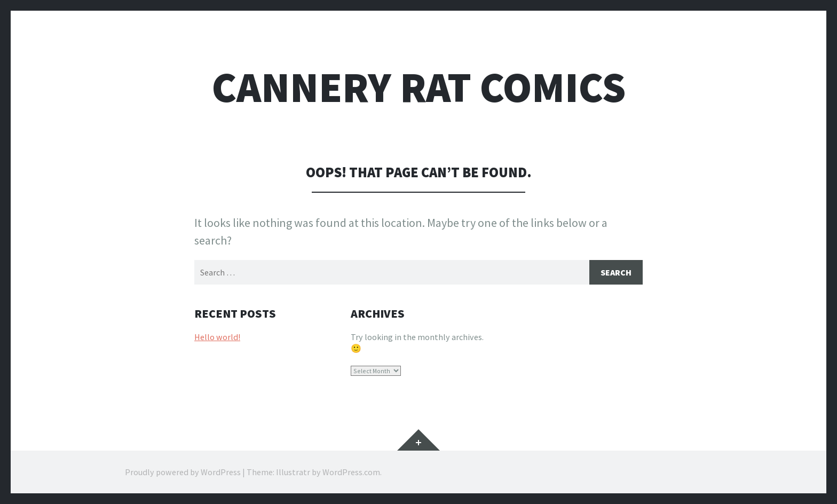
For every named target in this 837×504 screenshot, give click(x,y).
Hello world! (217, 337)
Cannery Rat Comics (419, 87)
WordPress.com (351, 472)
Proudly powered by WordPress (183, 472)
